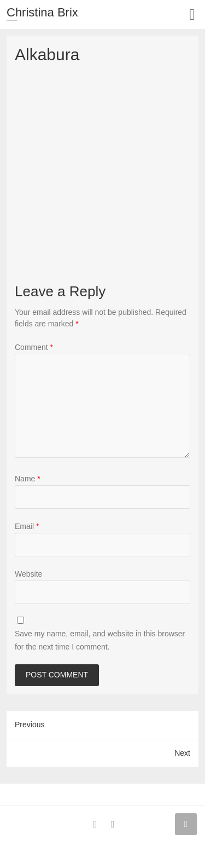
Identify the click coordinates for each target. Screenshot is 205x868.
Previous (30, 725)
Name (28, 479)
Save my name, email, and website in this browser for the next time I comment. (100, 640)
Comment (34, 347)
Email (27, 526)
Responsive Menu (192, 15)
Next (182, 753)
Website (28, 574)
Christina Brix (42, 12)
